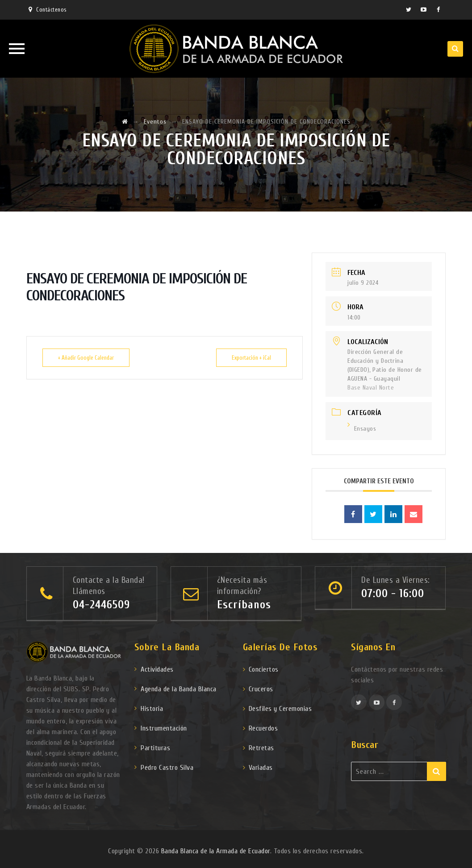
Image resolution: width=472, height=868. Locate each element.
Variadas (261, 768)
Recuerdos (263, 728)
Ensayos (362, 429)
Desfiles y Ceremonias (280, 709)
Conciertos (264, 669)
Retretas (261, 748)
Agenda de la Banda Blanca (179, 689)
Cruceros (261, 689)
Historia (152, 709)
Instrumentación (164, 728)
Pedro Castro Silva (167, 768)
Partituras (155, 748)
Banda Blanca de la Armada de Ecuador (216, 851)
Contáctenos (51, 10)
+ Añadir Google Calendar (86, 358)
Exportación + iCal (251, 358)
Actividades (157, 669)
